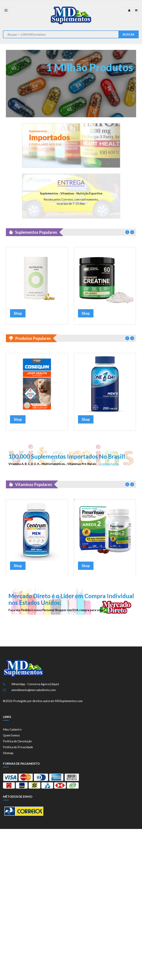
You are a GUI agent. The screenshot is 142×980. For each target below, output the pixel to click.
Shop (18, 313)
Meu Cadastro (12, 732)
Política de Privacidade (18, 750)
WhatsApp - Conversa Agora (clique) (35, 687)
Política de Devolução (17, 744)
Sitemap (8, 756)
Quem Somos (11, 738)
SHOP (33, 152)
